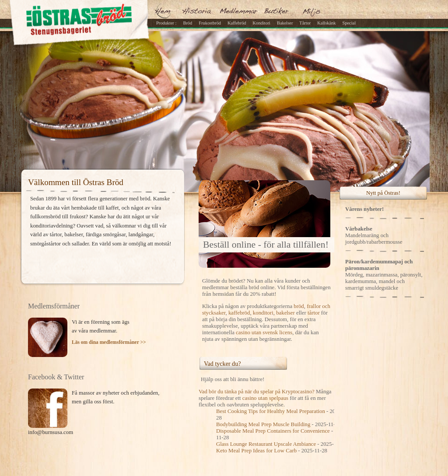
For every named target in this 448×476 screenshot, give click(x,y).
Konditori (262, 23)
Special (349, 23)
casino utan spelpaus (265, 398)
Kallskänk (326, 23)
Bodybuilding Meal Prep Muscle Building (263, 424)
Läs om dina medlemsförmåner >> (109, 342)
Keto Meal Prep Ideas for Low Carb (256, 451)
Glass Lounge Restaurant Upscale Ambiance (266, 444)
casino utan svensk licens (264, 332)
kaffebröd (239, 313)
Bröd (187, 23)
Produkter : (166, 23)
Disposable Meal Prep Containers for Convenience (273, 431)
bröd (299, 306)
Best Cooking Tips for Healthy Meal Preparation (271, 411)
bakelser (285, 313)
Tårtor (305, 23)
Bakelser (285, 23)
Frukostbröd (210, 23)
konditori (263, 313)
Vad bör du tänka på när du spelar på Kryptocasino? (257, 392)
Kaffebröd (237, 23)
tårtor (314, 313)
